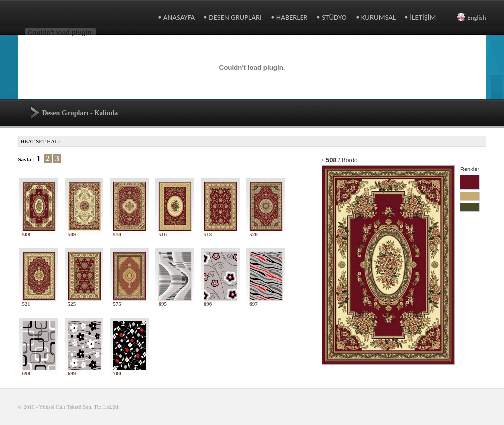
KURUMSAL (379, 17)
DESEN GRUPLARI (235, 17)
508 (39, 232)
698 (39, 371)
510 (130, 232)
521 (39, 301)
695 (175, 301)
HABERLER (292, 17)
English (471, 18)
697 (266, 301)
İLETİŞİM (423, 17)
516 (175, 232)
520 (266, 232)
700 (130, 371)
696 (221, 301)
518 (221, 232)
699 (84, 371)
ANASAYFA (179, 17)
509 (84, 232)
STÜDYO (334, 17)
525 (84, 301)
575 (130, 301)
